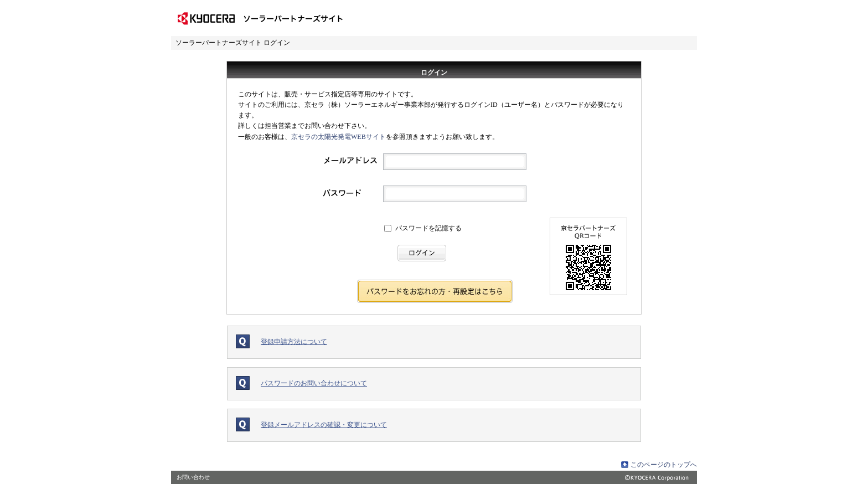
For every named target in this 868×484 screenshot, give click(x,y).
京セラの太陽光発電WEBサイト (339, 137)
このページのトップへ (664, 465)
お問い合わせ (193, 477)
